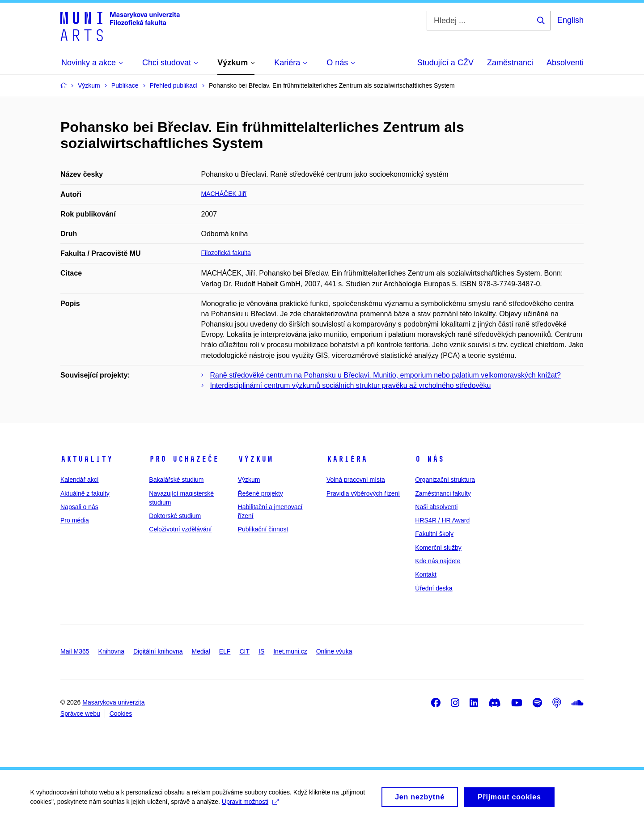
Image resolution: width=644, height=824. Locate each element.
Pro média (75, 520)
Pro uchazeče (184, 459)
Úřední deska (434, 588)
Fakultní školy (434, 534)
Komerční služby (438, 548)
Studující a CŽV (445, 63)
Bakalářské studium (176, 480)
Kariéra (347, 459)
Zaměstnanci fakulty (443, 493)
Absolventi (565, 63)
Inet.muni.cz (290, 651)
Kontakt (426, 574)
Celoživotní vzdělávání (180, 529)
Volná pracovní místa (356, 480)
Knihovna (111, 651)
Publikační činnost (263, 529)
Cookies (121, 714)
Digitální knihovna (158, 651)
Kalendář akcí (80, 480)
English (570, 20)
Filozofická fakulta (226, 253)
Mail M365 (75, 651)
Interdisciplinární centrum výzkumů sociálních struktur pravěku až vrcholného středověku (351, 385)
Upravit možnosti (251, 805)
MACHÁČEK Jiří (224, 194)
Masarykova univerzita (113, 702)
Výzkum (255, 459)
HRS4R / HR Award (442, 520)
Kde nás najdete (438, 561)
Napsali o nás (79, 507)
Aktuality (87, 459)
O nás (430, 459)
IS (261, 651)
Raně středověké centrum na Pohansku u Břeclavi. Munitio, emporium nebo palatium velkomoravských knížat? (386, 375)
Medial (201, 651)
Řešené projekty (261, 493)
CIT (244, 651)
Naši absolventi (436, 507)
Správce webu (80, 714)
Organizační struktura (445, 480)
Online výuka (334, 651)
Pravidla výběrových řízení (363, 493)
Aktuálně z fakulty (85, 493)
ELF (225, 651)
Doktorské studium (175, 516)
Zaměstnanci (510, 63)
